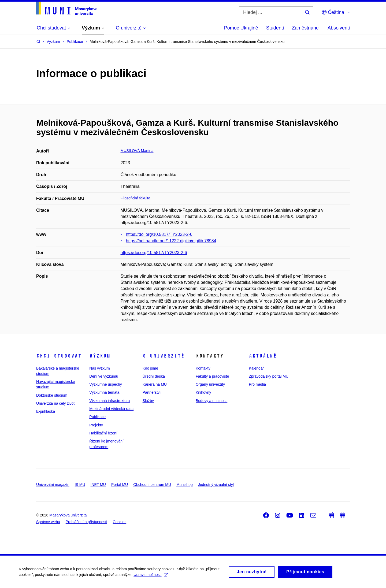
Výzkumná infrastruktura (110, 401)
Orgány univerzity (210, 384)
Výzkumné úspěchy (105, 384)
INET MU (98, 485)
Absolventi (339, 28)
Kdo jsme (150, 368)
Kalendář (256, 368)
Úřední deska (154, 376)
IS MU (80, 485)
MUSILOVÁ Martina (137, 151)
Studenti (275, 28)
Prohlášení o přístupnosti (86, 522)
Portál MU (120, 485)
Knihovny (203, 392)
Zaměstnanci (306, 28)
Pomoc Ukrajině (241, 28)
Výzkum (100, 356)
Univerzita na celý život (55, 403)
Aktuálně (263, 356)
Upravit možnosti (151, 577)
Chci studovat (59, 356)
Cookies (120, 522)
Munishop (185, 485)
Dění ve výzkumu (104, 376)
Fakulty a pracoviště (212, 376)
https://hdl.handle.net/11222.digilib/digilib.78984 (171, 241)
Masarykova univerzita (68, 515)
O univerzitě (164, 356)
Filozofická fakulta (136, 198)
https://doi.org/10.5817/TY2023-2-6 (159, 234)
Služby (148, 401)
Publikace (97, 417)
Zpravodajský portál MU (269, 376)
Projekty (96, 425)
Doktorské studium (52, 395)
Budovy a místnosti (211, 401)
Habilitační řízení (103, 433)
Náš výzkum (99, 368)
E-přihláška (46, 411)
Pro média (257, 384)
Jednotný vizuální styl (216, 485)
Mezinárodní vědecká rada (111, 409)
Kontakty (203, 368)
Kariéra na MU (155, 384)
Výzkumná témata (104, 392)
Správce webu (48, 522)
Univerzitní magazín (53, 485)
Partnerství (152, 392)
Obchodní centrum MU (152, 485)
